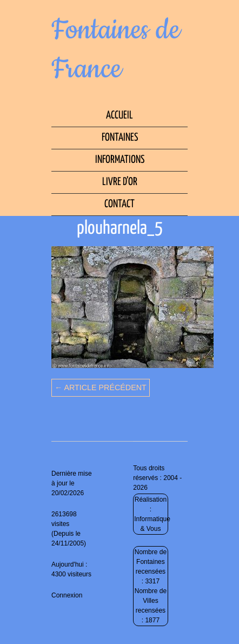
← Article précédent (101, 387)
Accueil (119, 116)
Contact (119, 204)
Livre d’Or (120, 182)
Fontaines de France (116, 50)
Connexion (67, 595)
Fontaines (120, 138)
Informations (120, 160)
